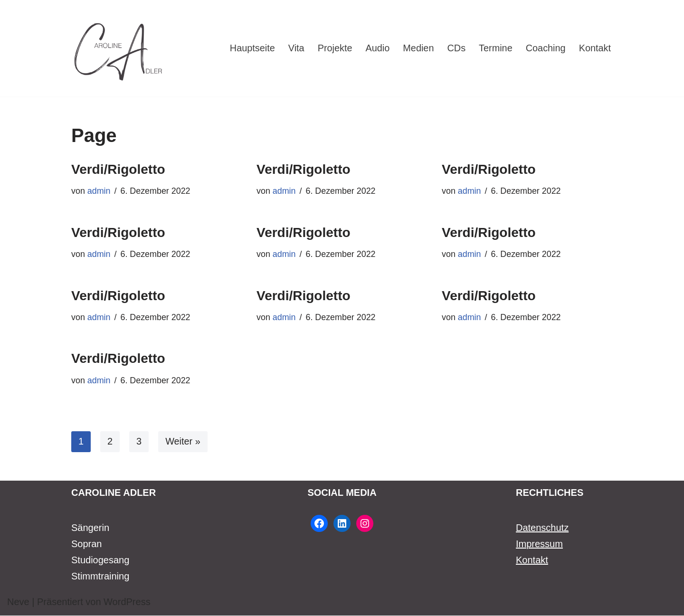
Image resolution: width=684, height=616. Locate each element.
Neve (18, 602)
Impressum (539, 544)
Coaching (546, 48)
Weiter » (183, 442)
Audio (376, 48)
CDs (456, 48)
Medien (418, 48)
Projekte (333, 48)
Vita (294, 48)
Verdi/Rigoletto (118, 169)
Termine (495, 48)
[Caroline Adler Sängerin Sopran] (119, 48)
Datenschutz (542, 528)
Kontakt (595, 48)
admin (99, 191)
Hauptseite (251, 48)
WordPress (127, 602)
